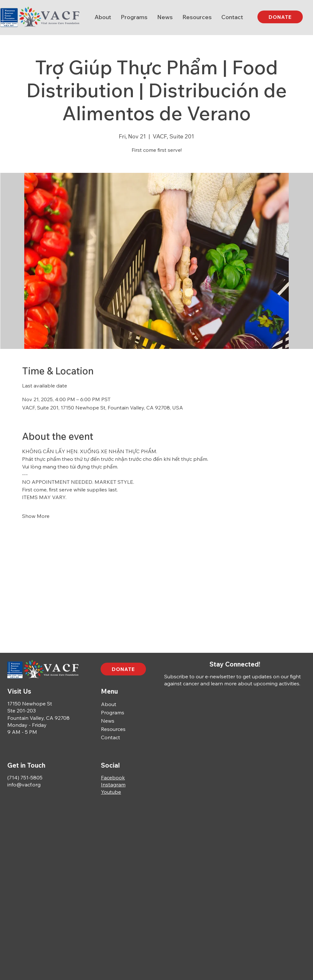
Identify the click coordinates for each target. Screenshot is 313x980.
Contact (111, 737)
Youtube (111, 792)
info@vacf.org (24, 785)
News (108, 721)
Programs (113, 712)
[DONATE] (280, 17)
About (109, 704)
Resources (113, 729)
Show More (36, 516)
